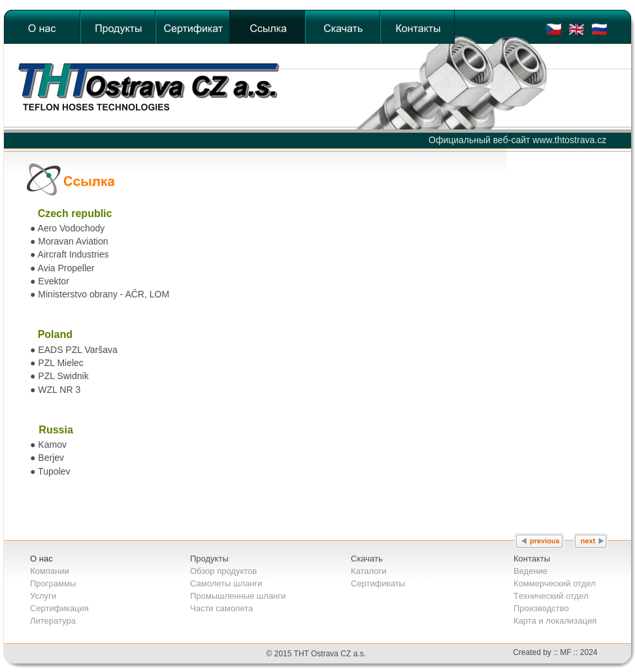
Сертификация (59, 608)
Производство (541, 608)
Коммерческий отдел (555, 583)
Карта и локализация (555, 621)
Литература (53, 621)
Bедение (530, 571)
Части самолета (221, 608)
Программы (53, 583)
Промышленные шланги (238, 596)
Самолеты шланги (226, 583)
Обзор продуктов (223, 571)
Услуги (43, 596)
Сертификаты (378, 583)
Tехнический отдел (551, 596)
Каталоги (369, 571)
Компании (50, 571)
